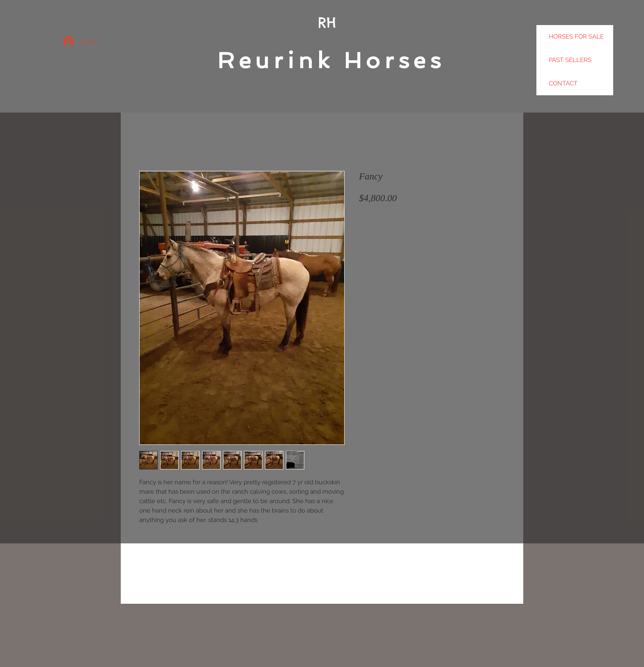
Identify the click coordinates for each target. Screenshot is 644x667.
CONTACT (563, 83)
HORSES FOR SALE (576, 37)
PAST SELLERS (570, 60)
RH (327, 22)
